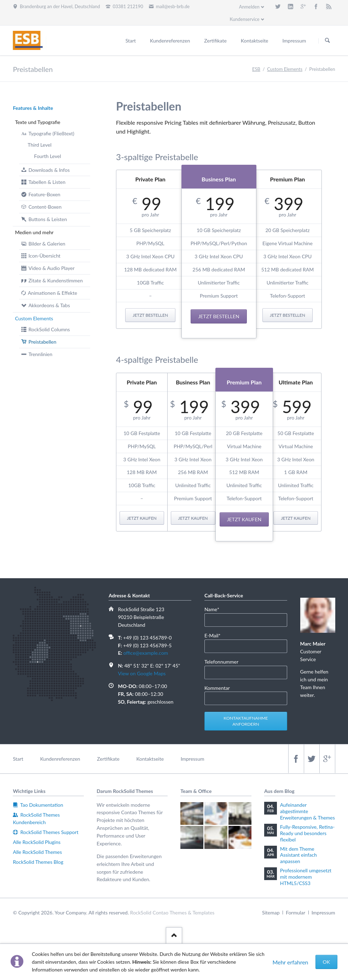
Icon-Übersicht (44, 256)
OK (326, 962)
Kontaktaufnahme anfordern (246, 721)
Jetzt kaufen (142, 518)
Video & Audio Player (51, 268)
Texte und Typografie (37, 122)
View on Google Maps (142, 673)
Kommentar (217, 688)
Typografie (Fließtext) (51, 133)
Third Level (39, 145)
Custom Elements (34, 318)
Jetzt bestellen (150, 315)
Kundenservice (244, 19)
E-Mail (215, 635)
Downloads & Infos (49, 170)
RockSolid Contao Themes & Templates (172, 913)
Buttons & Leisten (48, 219)
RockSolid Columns (49, 329)
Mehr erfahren (290, 962)
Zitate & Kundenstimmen (56, 280)
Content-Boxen (45, 207)
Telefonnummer (221, 662)
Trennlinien (40, 354)
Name (215, 609)
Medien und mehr (34, 232)
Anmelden (249, 7)
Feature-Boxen (44, 194)
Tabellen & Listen (47, 182)
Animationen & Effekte (53, 293)
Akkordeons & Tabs (49, 305)
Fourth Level (47, 156)
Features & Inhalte (33, 108)
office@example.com (146, 653)
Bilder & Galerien (47, 244)
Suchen (327, 41)
